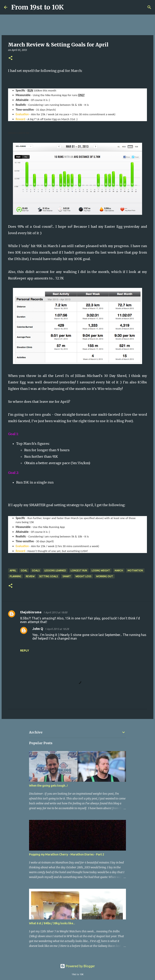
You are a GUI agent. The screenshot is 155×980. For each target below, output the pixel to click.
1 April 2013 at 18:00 (55, 612)
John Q (38, 629)
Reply (25, 651)
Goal (24, 570)
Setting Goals (49, 576)
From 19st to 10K (38, 7)
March (119, 570)
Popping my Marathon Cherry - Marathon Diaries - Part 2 (67, 854)
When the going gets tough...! (48, 786)
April (13, 570)
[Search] (69, 7)
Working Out (105, 576)
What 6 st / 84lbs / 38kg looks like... (52, 923)
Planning (15, 576)
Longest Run (79, 570)
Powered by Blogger (77, 966)
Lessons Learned (55, 570)
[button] (10, 58)
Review (30, 576)
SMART (67, 576)
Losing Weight (101, 570)
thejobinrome (31, 612)
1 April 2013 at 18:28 (57, 629)
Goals (36, 570)
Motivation (135, 570)
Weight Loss (83, 576)
